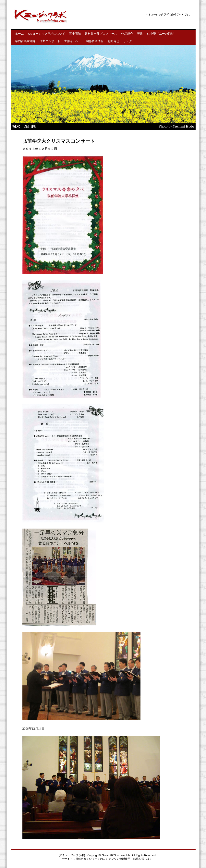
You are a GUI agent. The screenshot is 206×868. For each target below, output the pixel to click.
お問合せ (113, 41)
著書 (140, 34)
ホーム (19, 34)
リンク (128, 41)
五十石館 (75, 34)
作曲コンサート (50, 41)
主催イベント (73, 41)
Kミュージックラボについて (47, 34)
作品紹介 (127, 34)
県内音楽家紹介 (25, 41)
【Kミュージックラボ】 (72, 855)
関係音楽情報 (95, 41)
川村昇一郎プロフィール (101, 34)
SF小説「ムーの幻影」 (162, 34)
